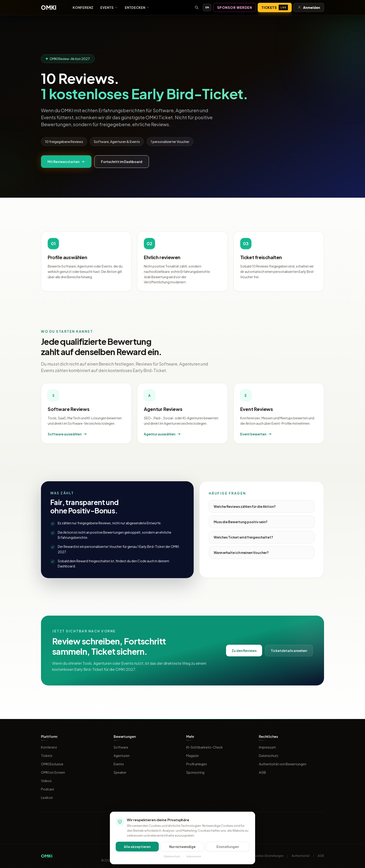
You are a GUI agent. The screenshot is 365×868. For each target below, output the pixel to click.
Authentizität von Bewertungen (283, 764)
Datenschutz (269, 756)
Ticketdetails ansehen (289, 651)
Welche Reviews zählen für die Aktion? (245, 506)
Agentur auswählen (162, 434)
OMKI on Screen (53, 772)
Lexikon (47, 797)
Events (109, 7)
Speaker (120, 772)
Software (121, 747)
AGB (262, 772)
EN (207, 7)
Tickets (275, 7)
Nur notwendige (182, 847)
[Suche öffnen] (197, 7)
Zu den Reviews (244, 651)
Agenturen (122, 756)
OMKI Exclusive (52, 764)
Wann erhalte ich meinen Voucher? (241, 553)
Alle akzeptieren (137, 847)
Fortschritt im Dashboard (122, 162)
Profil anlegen (197, 764)
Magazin (193, 756)
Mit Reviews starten (66, 162)
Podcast (48, 789)
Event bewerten (256, 434)
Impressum (267, 747)
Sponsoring (195, 772)
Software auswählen (67, 434)
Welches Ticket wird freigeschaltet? (243, 537)
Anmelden (309, 7)
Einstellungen (228, 847)
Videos (46, 781)
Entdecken (137, 7)
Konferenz (83, 7)
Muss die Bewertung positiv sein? (241, 522)
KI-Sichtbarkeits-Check (204, 747)
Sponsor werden (235, 7)
